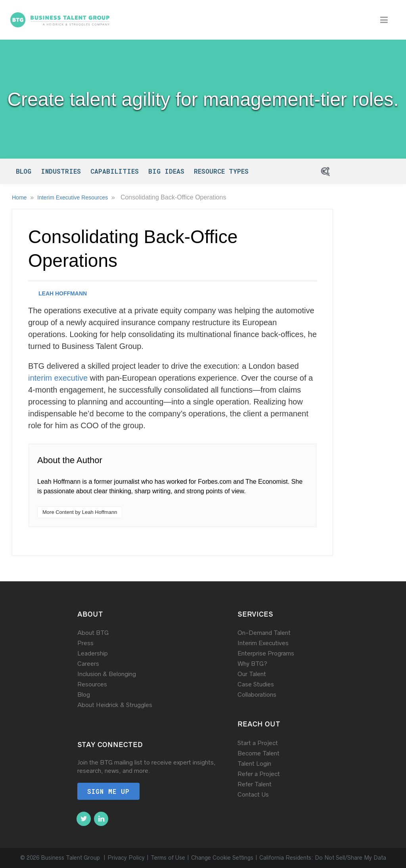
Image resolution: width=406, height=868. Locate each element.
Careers (88, 664)
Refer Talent (255, 784)
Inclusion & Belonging (107, 674)
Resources (92, 684)
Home (20, 197)
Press (85, 643)
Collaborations (257, 695)
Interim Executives (263, 643)
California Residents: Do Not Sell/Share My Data (323, 858)
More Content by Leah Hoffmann (80, 512)
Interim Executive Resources (73, 197)
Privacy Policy (126, 858)
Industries (61, 171)
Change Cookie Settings (222, 858)
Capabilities (115, 171)
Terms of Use (168, 858)
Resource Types (221, 171)
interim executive (58, 378)
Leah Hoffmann (63, 293)
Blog (24, 171)
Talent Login (254, 764)
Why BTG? (252, 664)
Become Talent (259, 753)
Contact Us (253, 794)
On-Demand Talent (264, 633)
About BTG (93, 633)
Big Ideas (166, 171)
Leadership (93, 653)
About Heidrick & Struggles (115, 705)
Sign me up (108, 791)
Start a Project (258, 743)
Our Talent (252, 674)
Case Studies (256, 684)
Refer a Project (259, 774)
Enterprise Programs (266, 653)
